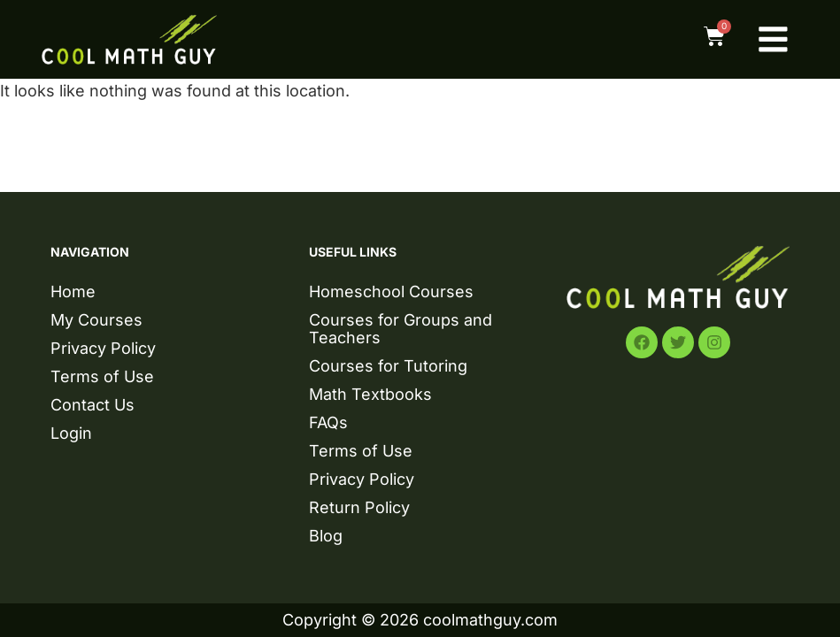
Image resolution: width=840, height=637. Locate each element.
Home (73, 292)
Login (71, 433)
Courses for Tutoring (388, 366)
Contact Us (92, 405)
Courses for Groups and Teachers (401, 329)
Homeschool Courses (391, 292)
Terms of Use (102, 376)
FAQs (328, 422)
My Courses (96, 320)
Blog (326, 536)
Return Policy (359, 507)
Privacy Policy (103, 348)
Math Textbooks (370, 394)
